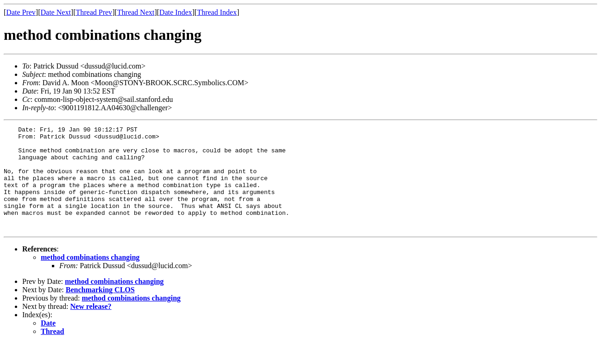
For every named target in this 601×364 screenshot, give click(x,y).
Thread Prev (94, 12)
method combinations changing (90, 278)
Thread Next (136, 12)
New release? (91, 327)
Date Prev (21, 12)
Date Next (56, 12)
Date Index (176, 12)
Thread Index (217, 12)
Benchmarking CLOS (100, 311)
